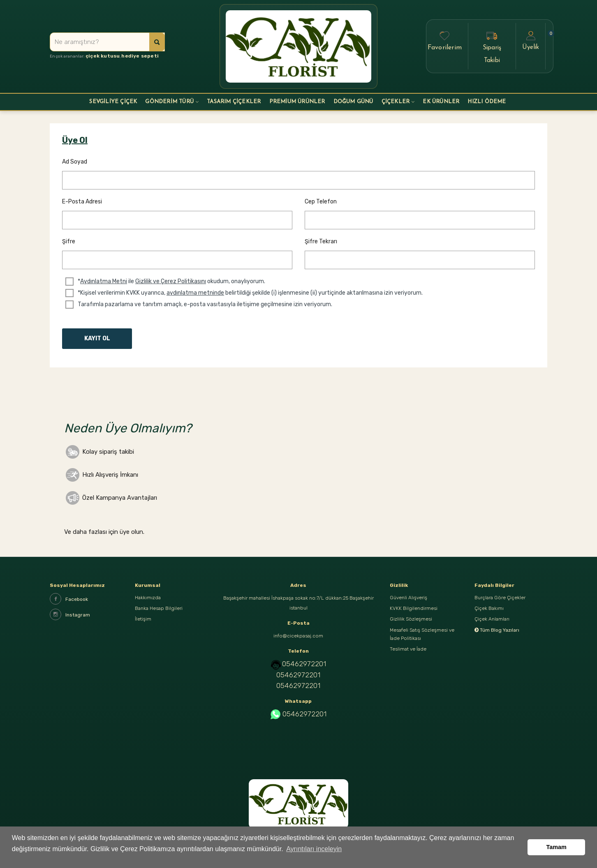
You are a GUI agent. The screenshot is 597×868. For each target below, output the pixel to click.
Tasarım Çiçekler (234, 102)
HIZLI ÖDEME (487, 102)
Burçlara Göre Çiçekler (500, 598)
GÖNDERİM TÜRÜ (169, 102)
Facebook (69, 599)
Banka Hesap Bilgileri (159, 611)
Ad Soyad (75, 162)
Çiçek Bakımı (489, 611)
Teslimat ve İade (408, 658)
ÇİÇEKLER (396, 102)
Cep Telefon (321, 202)
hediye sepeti (132, 57)
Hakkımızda (148, 598)
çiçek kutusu (100, 57)
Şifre (69, 241)
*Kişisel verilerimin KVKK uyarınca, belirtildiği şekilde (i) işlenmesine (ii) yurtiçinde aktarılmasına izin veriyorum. (250, 293)
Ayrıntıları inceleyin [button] (314, 855)
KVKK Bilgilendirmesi (414, 611)
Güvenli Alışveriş (408, 598)
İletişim (143, 623)
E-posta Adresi (82, 202)
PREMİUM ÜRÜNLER (297, 102)
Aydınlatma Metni (104, 281)
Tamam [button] (557, 850)
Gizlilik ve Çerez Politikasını (171, 281)
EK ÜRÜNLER (441, 102)
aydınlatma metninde (195, 293)
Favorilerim (445, 40)
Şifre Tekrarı (321, 241)
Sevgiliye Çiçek (113, 102)
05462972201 (304, 664)
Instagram (70, 614)
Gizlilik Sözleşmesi (411, 623)
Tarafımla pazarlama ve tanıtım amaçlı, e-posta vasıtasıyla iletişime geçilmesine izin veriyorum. (205, 304)
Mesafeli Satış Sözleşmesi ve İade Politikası (422, 640)
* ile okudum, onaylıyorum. (171, 282)
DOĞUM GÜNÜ (353, 102)
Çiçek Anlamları (492, 623)
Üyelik (531, 40)
